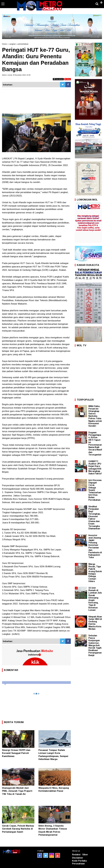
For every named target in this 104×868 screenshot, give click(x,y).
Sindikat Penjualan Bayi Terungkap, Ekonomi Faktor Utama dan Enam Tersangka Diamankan (94, 518)
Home (4, 44)
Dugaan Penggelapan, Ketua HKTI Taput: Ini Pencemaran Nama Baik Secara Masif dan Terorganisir (95, 444)
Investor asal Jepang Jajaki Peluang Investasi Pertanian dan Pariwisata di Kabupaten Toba (95, 546)
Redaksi (76, 855)
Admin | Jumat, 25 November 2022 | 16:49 (16, 75)
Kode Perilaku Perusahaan (79, 862)
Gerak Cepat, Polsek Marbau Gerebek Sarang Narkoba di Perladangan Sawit (18, 829)
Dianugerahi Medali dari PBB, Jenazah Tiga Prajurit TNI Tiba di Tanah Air (17, 791)
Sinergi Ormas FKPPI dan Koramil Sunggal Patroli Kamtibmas (16, 753)
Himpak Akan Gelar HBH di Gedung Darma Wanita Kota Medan (95, 623)
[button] (101, 1)
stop (68, 79)
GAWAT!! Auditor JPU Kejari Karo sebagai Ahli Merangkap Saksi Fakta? (95, 467)
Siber (85, 855)
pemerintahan (23, 44)
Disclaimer (78, 858)
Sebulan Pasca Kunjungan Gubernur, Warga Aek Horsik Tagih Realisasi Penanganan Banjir (95, 645)
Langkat (12, 44)
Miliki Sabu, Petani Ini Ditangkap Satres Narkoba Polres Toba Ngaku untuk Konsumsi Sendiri (95, 416)
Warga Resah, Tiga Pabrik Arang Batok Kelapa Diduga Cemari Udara (95, 573)
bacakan (58, 79)
